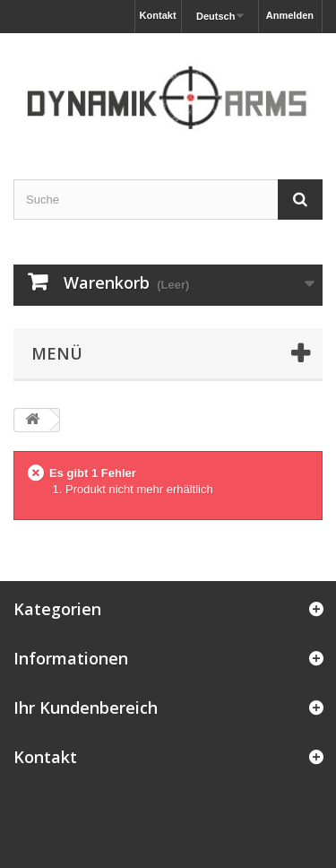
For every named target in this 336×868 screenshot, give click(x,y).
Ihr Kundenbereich (86, 707)
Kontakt (158, 15)
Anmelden (290, 15)
